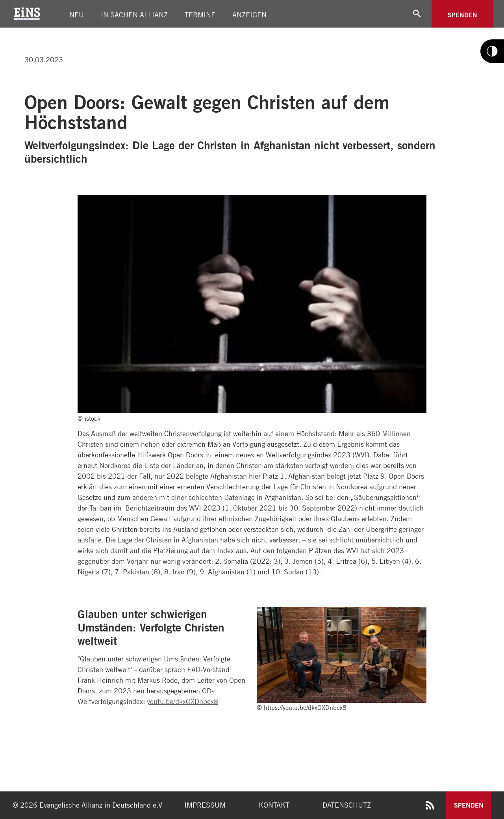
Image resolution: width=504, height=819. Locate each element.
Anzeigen (249, 15)
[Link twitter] (21, 31)
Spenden (462, 15)
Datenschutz (347, 805)
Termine (200, 15)
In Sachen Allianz (134, 15)
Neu (77, 15)
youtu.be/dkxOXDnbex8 (183, 701)
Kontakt (274, 805)
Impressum (205, 805)
